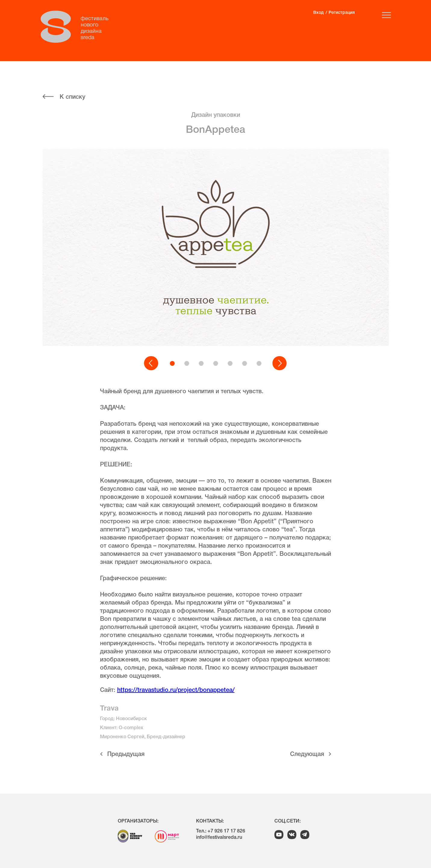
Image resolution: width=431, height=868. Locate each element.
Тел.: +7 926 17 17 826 (221, 831)
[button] (151, 363)
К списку (72, 97)
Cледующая (307, 754)
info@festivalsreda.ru (219, 838)
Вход (318, 13)
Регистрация (342, 13)
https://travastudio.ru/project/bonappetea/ (176, 690)
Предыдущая (126, 754)
